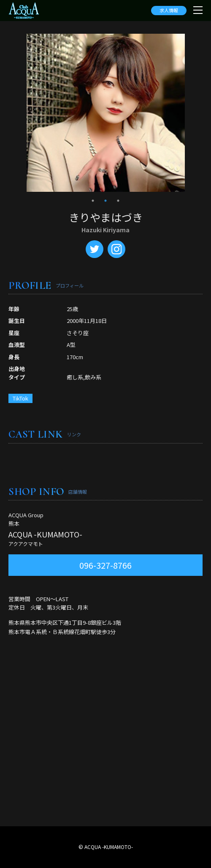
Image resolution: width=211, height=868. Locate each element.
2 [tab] (105, 201)
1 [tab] (93, 201)
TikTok (20, 398)
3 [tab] (118, 201)
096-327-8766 (105, 565)
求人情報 (169, 10)
